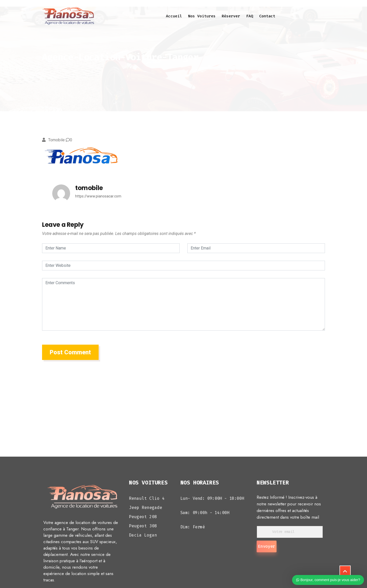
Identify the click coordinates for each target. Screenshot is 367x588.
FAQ (250, 16)
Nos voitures (202, 16)
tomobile (56, 140)
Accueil (174, 16)
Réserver (231, 16)
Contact (267, 16)
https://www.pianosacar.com (98, 196)
